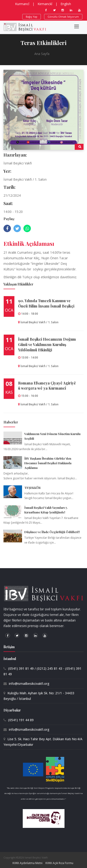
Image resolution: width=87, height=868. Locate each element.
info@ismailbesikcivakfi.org (29, 684)
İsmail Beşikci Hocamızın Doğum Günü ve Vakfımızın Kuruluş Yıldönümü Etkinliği (47, 344)
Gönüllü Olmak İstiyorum (63, 17)
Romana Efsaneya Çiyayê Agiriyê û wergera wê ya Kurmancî (47, 386)
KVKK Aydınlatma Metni (27, 863)
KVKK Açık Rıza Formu (59, 863)
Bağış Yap (32, 17)
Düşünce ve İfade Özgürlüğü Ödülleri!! (52, 532)
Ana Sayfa (42, 54)
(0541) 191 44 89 (21, 720)
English (66, 4)
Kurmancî (22, 4)
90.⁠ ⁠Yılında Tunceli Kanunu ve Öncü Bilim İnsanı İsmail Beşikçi (46, 303)
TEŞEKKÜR (32, 488)
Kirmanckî (45, 4)
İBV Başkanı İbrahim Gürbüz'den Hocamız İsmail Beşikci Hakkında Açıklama (48, 463)
